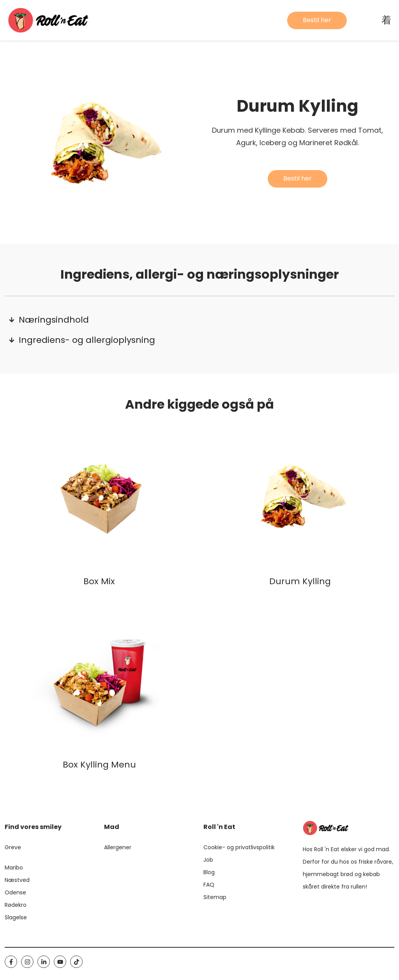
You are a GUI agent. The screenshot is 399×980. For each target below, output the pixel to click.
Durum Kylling (300, 581)
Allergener (118, 847)
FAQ (209, 885)
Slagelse (16, 917)
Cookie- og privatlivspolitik (239, 847)
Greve (13, 847)
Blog (209, 872)
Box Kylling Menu (99, 765)
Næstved (17, 880)
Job (208, 860)
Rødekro (16, 905)
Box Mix (99, 581)
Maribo (14, 868)
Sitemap (215, 897)
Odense (15, 892)
